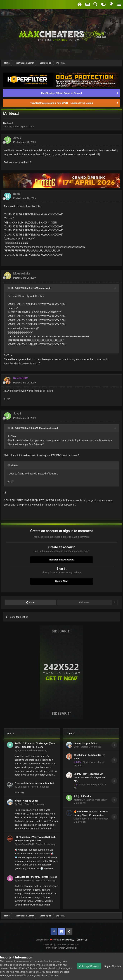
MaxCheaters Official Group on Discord (62, 93)
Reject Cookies (112, 966)
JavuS (10, 123)
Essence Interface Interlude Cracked (34, 783)
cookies (60, 968)
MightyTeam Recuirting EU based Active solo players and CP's (90, 777)
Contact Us (82, 940)
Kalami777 (79, 800)
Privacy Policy (67, 940)
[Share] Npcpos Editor (26, 801)
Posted (24, 142)
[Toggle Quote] (9, 288)
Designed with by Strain (48, 940)
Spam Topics (28, 126)
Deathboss (23, 787)
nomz (17, 194)
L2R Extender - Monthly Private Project (36, 877)
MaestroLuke (22, 273)
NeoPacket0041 (26, 844)
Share (30, 602)
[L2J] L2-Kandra (82, 796)
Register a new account (61, 560)
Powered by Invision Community (62, 948)
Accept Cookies (89, 966)
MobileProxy (80, 819)
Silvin (20, 804)
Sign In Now (61, 581)
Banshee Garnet (26, 880)
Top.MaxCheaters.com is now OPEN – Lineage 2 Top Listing (62, 103)
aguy (20, 750)
